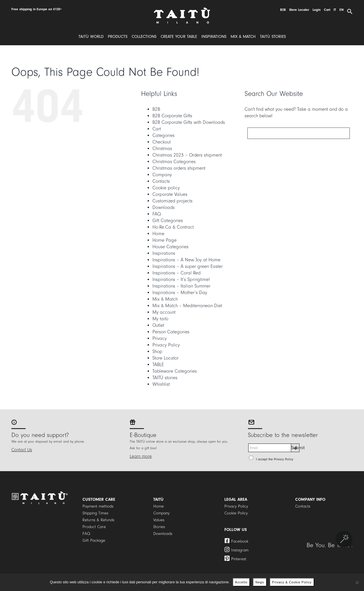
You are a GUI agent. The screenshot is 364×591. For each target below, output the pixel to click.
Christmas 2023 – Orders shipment (187, 155)
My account (164, 312)
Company (162, 175)
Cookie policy (166, 188)
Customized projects (172, 201)
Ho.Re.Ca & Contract (173, 227)
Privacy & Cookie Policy (292, 582)
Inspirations (164, 253)
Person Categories (171, 332)
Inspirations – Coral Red (176, 273)
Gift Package (94, 540)
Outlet (158, 325)
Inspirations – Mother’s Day (180, 293)
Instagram (240, 550)
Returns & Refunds (98, 520)
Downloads (164, 207)
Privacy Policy (166, 345)
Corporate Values (170, 194)
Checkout (162, 142)
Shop (157, 351)
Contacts (161, 181)
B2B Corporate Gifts (172, 116)
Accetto (241, 582)
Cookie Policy (236, 513)
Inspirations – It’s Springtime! (181, 279)
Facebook (240, 541)
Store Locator (166, 358)
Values (159, 520)
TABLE (158, 365)
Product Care (94, 527)
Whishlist (161, 384)
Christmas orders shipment (179, 168)
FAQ (157, 214)
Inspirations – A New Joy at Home (186, 260)
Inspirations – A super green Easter (188, 266)
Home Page (165, 240)
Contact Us (22, 450)
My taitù (160, 319)
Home (158, 234)
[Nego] (357, 582)
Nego (260, 582)
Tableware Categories (175, 371)
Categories (164, 135)
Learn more (141, 456)
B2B (156, 109)
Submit (295, 448)
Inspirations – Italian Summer (181, 286)
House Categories (170, 247)
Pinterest (239, 559)
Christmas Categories (174, 162)
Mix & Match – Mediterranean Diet (187, 306)
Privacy (160, 338)
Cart (157, 129)
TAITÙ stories (165, 378)
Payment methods (98, 506)
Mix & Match (165, 299)
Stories (159, 527)
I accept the (275, 459)
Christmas (162, 148)
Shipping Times (95, 513)
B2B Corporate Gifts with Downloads (189, 122)
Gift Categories (168, 220)
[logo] (182, 10)
